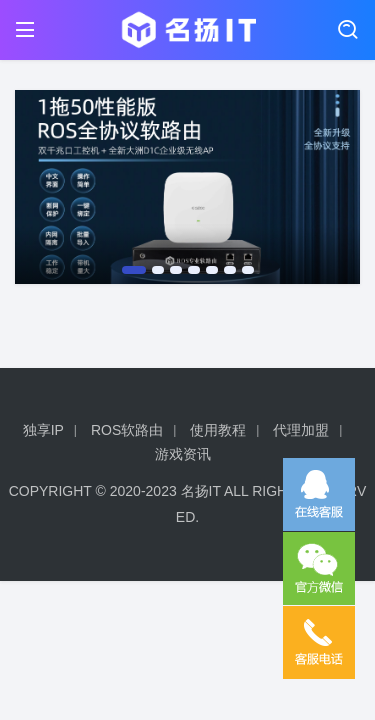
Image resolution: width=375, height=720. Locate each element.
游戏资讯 (183, 454)
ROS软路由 (127, 430)
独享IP (43, 430)
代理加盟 (301, 430)
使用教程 (218, 430)
